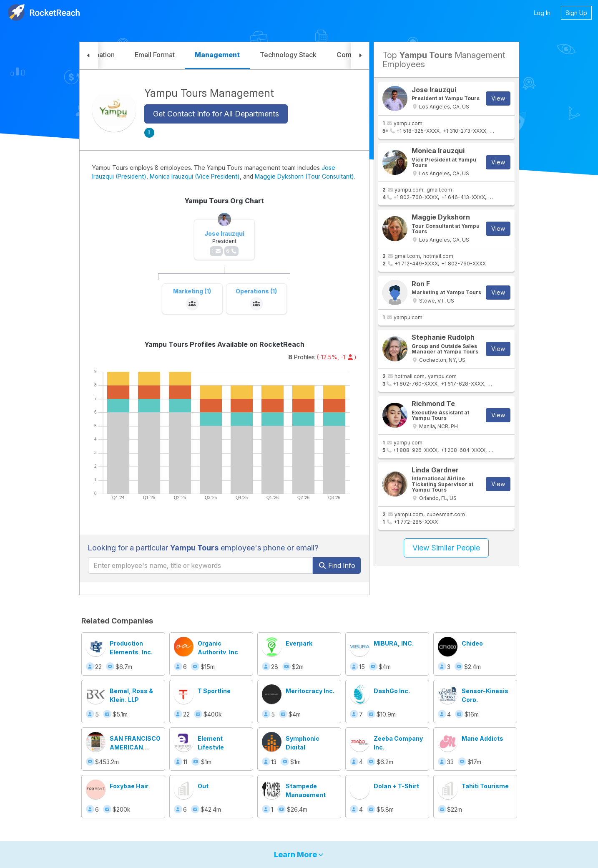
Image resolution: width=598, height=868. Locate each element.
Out (203, 786)
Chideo (472, 643)
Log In (542, 13)
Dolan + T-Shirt (396, 786)
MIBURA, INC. (394, 643)
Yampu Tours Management (209, 93)
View (498, 98)
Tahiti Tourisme (485, 786)
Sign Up (576, 13)
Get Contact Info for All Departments (216, 114)
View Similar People (446, 548)
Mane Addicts (482, 738)
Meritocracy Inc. (310, 691)
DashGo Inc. (392, 691)
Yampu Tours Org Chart (224, 201)
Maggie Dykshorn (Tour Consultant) (304, 176)
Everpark (299, 643)
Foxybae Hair (129, 786)
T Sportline (214, 691)
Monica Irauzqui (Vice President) (195, 176)
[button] (89, 56)
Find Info (337, 565)
